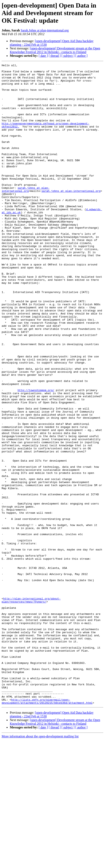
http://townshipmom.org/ (36, 456)
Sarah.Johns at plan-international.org (45, 30)
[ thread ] (55, 56)
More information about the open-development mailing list (40, 864)
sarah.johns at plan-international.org (26, 215)
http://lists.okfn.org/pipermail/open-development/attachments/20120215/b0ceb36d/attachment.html (47, 829)
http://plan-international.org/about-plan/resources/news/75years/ (31, 708)
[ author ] (82, 56)
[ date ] (43, 56)
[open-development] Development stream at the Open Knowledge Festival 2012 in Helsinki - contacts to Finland (55, 50)
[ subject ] (68, 56)
